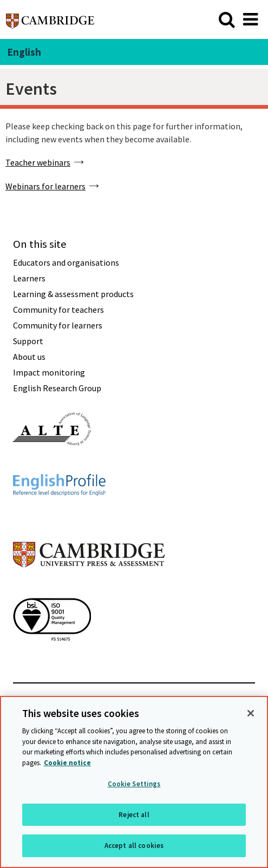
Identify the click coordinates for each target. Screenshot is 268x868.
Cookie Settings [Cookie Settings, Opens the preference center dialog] (134, 784)
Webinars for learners (45, 186)
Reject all (134, 815)
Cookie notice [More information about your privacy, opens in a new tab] (67, 763)
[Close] (251, 714)
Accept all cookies (134, 847)
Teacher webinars (38, 162)
